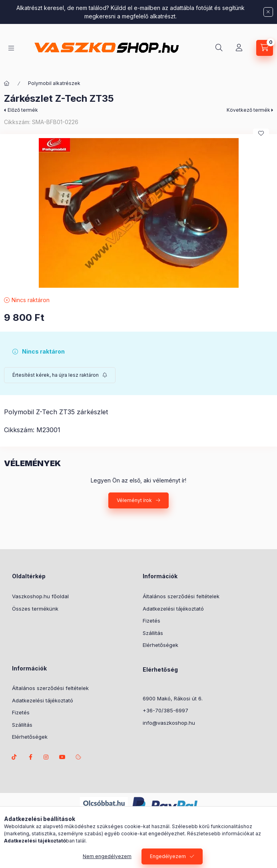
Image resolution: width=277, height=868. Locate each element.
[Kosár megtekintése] (265, 48)
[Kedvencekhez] (261, 133)
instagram (46, 757)
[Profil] (239, 48)
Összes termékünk (35, 609)
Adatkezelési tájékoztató (173, 609)
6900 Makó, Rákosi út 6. (173, 698)
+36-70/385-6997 (165, 710)
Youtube (62, 757)
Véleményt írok (134, 500)
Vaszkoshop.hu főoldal (40, 596)
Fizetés (151, 621)
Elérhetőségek (160, 645)
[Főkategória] (7, 83)
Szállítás (153, 633)
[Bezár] (268, 12)
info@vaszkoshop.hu (169, 723)
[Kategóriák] (11, 48)
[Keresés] (219, 48)
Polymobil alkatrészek (54, 83)
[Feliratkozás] (60, 375)
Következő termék (248, 110)
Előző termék (23, 110)
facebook (30, 757)
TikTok (14, 757)
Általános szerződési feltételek (181, 596)
